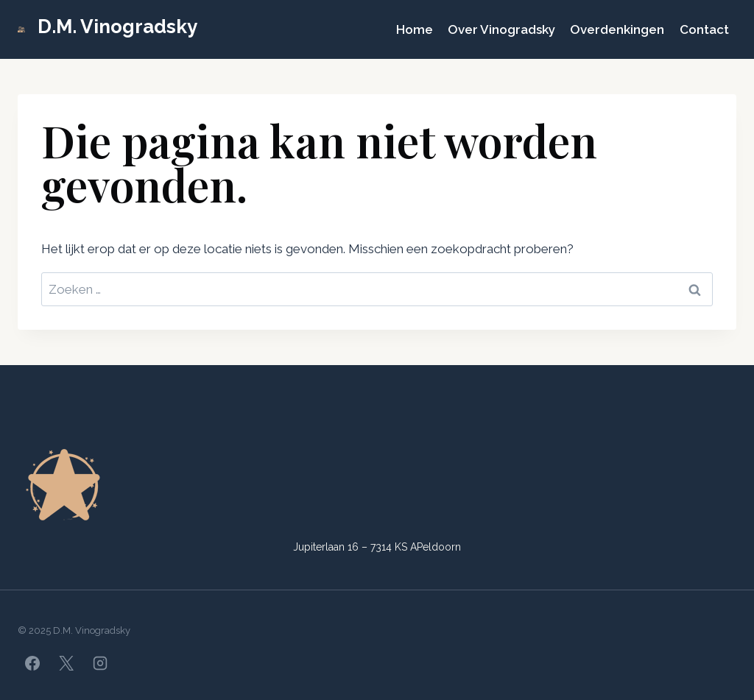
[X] (66, 663)
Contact (704, 29)
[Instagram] (100, 663)
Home (415, 29)
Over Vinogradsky (501, 29)
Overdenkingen (617, 29)
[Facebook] (32, 663)
